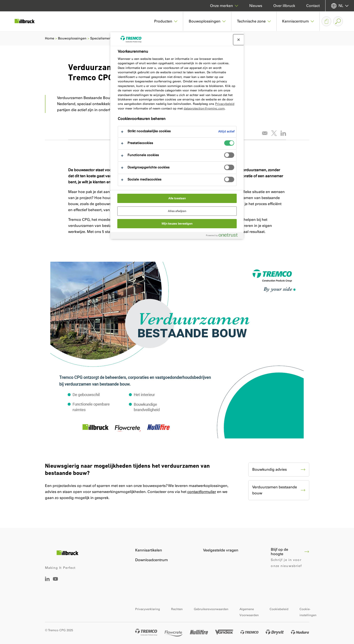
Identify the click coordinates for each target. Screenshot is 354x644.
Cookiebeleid (279, 609)
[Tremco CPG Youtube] (55, 582)
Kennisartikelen (149, 550)
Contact (313, 6)
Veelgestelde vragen (221, 550)
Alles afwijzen (177, 211)
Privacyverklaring (148, 609)
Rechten (177, 609)
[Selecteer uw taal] (340, 6)
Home (50, 38)
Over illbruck (284, 6)
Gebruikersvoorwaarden (211, 609)
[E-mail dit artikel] (265, 133)
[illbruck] (28, 21)
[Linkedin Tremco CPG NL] (47, 580)
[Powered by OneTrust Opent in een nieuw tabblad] (224, 236)
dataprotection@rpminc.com (204, 108)
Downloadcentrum (151, 560)
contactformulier (202, 492)
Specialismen (101, 38)
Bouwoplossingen (72, 38)
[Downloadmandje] (326, 21)
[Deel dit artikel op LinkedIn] (283, 133)
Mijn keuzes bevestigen (177, 224)
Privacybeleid (225, 104)
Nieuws (256, 6)
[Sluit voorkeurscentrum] (239, 40)
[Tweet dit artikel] (274, 133)
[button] (166, 21)
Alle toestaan (177, 198)
